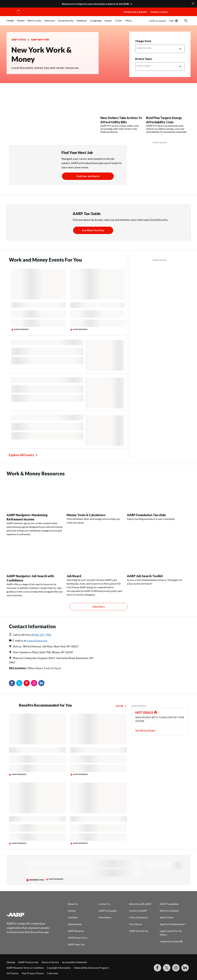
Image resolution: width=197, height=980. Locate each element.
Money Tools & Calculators (86, 515)
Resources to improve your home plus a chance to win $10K (96, 4)
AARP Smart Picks (77, 938)
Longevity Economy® (171, 941)
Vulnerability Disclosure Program (91, 968)
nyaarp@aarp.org (37, 641)
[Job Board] (95, 568)
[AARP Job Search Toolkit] (155, 562)
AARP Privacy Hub (28, 962)
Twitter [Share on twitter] (19, 683)
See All (119, 706)
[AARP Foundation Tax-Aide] (155, 499)
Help (171, 21)
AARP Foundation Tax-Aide (146, 515)
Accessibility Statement (74, 962)
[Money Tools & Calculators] (95, 501)
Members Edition (159, 12)
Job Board (74, 576)
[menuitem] (10, 22)
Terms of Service (50, 962)
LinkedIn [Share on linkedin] (41, 683)
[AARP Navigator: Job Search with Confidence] (35, 568)
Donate (72, 911)
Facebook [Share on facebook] (12, 683)
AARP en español (158, 21)
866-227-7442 (43, 635)
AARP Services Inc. (139, 931)
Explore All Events (21, 455)
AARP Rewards (76, 931)
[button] (180, 15)
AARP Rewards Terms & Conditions (25, 968)
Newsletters (105, 917)
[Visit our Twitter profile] (167, 968)
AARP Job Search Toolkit (145, 576)
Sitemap (11, 962)
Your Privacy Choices (33, 973)
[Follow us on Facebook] (157, 968)
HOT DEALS (144, 712)
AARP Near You (76, 944)
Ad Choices (13, 973)
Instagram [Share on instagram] (34, 683)
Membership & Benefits (136, 12)
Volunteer (73, 917)
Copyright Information (59, 968)
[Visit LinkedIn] (185, 968)
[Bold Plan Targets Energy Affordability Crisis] (167, 111)
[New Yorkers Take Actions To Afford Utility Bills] (121, 111)
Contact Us (104, 904)
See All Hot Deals (145, 730)
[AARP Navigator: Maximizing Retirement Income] (35, 507)
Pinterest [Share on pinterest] (27, 683)
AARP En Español (108, 911)
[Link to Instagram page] (176, 968)
